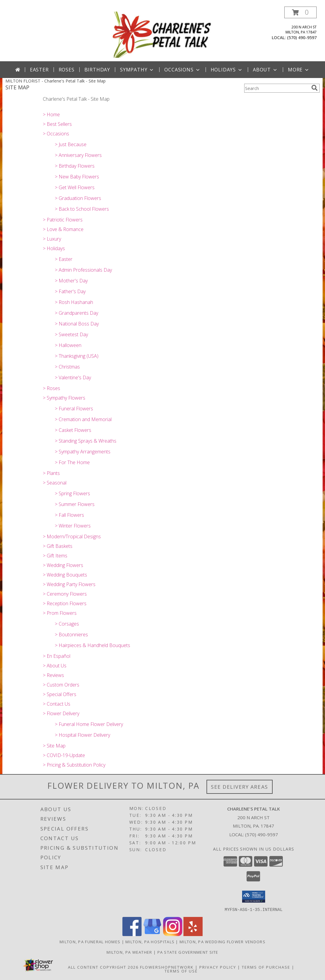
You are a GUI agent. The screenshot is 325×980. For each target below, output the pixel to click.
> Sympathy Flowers (64, 398)
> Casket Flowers (73, 430)
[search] (315, 88)
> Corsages (67, 624)
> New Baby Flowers (77, 177)
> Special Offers (60, 694)
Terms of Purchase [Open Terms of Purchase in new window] (266, 967)
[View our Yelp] (193, 934)
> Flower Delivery (61, 713)
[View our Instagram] (173, 934)
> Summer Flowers (75, 504)
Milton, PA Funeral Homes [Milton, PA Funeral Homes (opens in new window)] (90, 941)
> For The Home (72, 462)
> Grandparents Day (76, 313)
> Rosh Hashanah (74, 302)
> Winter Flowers (73, 526)
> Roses (51, 388)
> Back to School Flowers (82, 209)
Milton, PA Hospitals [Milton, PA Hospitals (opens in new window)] (150, 941)
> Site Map (54, 746)
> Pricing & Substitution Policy (74, 765)
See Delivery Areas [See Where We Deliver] (240, 787)
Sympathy (137, 70)
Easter (39, 70)
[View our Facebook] (132, 934)
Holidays (227, 70)
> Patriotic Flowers (63, 220)
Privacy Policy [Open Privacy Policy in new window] (218, 967)
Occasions (182, 70)
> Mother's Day (71, 281)
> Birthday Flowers (75, 166)
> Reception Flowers (65, 603)
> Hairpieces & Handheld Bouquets (92, 645)
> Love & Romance (63, 229)
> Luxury (52, 239)
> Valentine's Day (73, 377)
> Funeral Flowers (74, 409)
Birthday (97, 70)
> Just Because (71, 144)
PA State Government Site (188, 952)
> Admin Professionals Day (83, 270)
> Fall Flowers (69, 515)
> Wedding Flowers (63, 565)
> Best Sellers (57, 124)
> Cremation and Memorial (83, 419)
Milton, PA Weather (129, 952)
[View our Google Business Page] (152, 934)
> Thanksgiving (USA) (77, 356)
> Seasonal (55, 483)
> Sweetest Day (71, 334)
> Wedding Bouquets (65, 575)
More (299, 70)
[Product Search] (277, 88)
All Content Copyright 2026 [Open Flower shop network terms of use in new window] (103, 967)
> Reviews (53, 675)
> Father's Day (70, 291)
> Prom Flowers (60, 613)
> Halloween (68, 345)
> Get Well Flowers (75, 187)
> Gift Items (55, 556)
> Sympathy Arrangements (83, 452)
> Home (51, 114)
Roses (67, 70)
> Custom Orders (61, 685)
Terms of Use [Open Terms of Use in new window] (181, 971)
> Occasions (56, 134)
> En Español (57, 656)
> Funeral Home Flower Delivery (89, 724)
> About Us (55, 666)
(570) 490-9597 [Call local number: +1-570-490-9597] (302, 38)
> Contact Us (57, 704)
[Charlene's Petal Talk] (163, 34)
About (265, 70)
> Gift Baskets (58, 546)
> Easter (64, 259)
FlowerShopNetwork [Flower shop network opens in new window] (167, 967)
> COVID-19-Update (64, 755)
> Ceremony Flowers (65, 594)
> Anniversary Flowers (78, 155)
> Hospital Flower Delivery (82, 735)
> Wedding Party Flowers (69, 584)
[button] (300, 12)
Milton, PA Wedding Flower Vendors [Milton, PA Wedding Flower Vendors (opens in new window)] (223, 941)
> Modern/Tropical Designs (72, 536)
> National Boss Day (77, 324)
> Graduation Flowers (78, 198)
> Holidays (54, 248)
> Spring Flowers (72, 493)
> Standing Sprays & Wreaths (86, 441)
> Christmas (67, 367)
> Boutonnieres (71, 635)
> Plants (51, 473)
